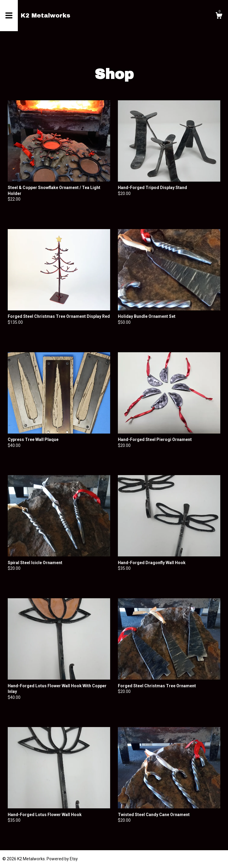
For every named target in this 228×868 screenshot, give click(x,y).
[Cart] (219, 16)
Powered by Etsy (62, 859)
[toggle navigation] (9, 16)
